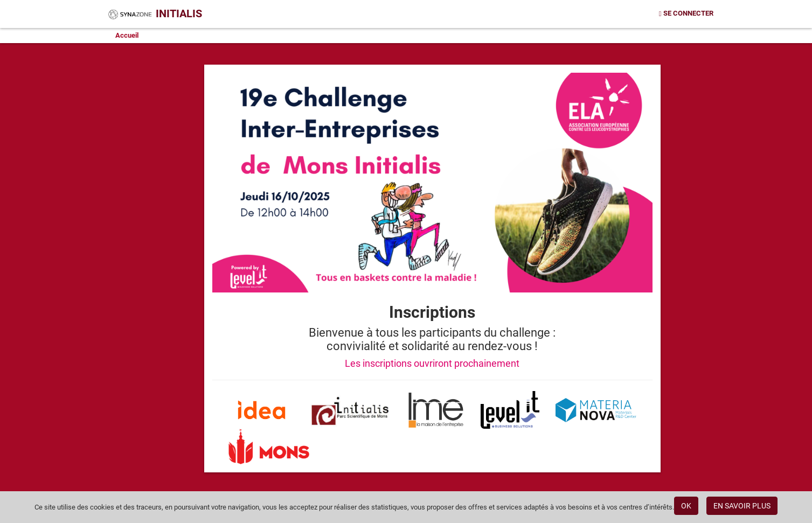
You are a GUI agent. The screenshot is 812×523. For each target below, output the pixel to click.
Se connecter (686, 13)
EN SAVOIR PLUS (742, 506)
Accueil (127, 35)
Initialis (155, 13)
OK (686, 506)
